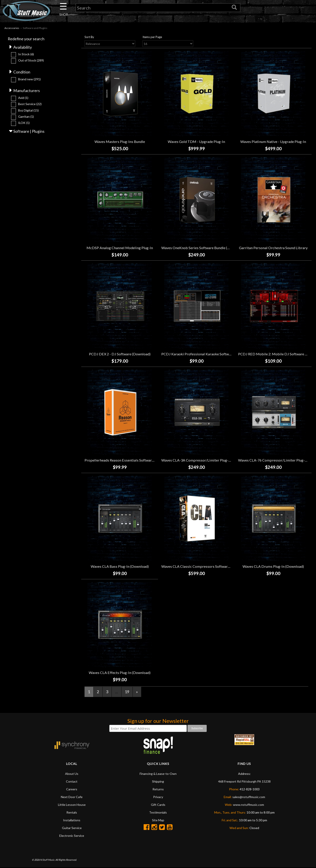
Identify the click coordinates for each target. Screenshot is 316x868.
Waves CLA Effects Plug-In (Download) (120, 673)
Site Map (158, 821)
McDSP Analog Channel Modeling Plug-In (120, 248)
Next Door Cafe (72, 797)
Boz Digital (28, 111)
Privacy (158, 797)
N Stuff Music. (47, 860)
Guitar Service (72, 828)
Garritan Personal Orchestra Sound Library (273, 248)
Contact (72, 782)
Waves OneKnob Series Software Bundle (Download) (203, 248)
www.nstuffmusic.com (249, 805)
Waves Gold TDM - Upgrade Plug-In (196, 142)
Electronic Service (72, 836)
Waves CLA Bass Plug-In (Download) (120, 567)
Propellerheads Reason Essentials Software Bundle (125, 461)
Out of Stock (31, 61)
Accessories (12, 28)
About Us (72, 774)
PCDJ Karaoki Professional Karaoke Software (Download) (207, 354)
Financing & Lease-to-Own (158, 774)
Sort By (89, 37)
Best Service (30, 105)
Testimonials (158, 813)
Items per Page (152, 37)
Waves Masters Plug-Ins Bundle (120, 142)
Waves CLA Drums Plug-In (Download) (273, 567)
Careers (72, 790)
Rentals (72, 813)
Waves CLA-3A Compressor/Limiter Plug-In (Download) (206, 461)
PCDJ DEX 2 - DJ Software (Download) (120, 354)
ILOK (24, 124)
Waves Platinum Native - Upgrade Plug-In (273, 142)
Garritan (26, 117)
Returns (158, 790)
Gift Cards (158, 805)
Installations (72, 821)
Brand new (29, 80)
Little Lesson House (72, 805)
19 (127, 692)
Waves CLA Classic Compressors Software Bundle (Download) (211, 567)
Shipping (158, 782)
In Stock (26, 55)
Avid (23, 98)
